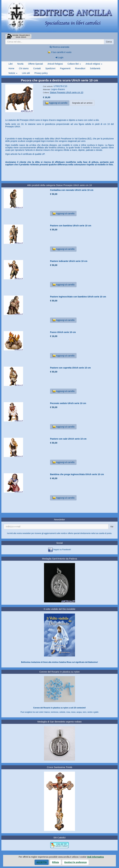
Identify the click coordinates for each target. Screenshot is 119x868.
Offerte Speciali (35, 64)
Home (11, 68)
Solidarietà (95, 68)
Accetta (42, 862)
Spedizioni (50, 68)
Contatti (37, 68)
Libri (11, 64)
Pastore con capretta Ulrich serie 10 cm (70, 368)
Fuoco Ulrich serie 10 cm (63, 332)
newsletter (27, 533)
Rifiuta (55, 862)
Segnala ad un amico (82, 103)
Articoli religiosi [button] (94, 64)
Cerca (109, 42)
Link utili (26, 73)
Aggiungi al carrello (56, 103)
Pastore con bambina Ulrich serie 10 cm (71, 226)
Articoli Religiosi (55, 64)
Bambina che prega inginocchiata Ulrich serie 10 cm (77, 474)
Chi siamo (24, 68)
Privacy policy (41, 73)
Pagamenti (65, 68)
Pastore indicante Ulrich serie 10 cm (69, 261)
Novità (20, 64)
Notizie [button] (13, 73)
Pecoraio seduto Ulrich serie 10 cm (68, 403)
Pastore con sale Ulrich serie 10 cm (68, 439)
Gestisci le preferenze (76, 862)
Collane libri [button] (74, 64)
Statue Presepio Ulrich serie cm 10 (67, 92)
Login (59, 57)
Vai (112, 527)
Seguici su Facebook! (62, 550)
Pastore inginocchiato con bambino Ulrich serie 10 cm (78, 297)
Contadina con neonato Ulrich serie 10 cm (72, 190)
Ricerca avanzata (59, 47)
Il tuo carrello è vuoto (59, 52)
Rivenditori (80, 68)
